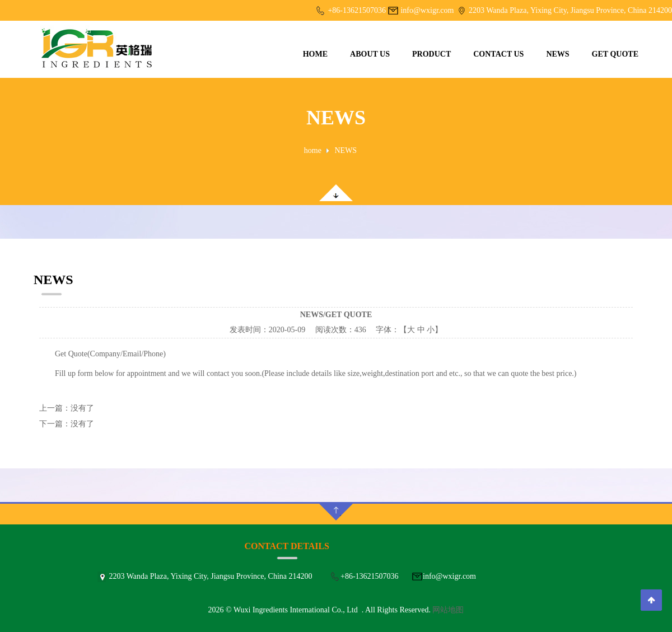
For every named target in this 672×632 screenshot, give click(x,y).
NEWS (557, 54)
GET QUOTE (615, 54)
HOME (315, 54)
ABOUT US (370, 54)
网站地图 (448, 610)
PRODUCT (431, 54)
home (313, 150)
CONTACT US (498, 54)
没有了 (82, 408)
